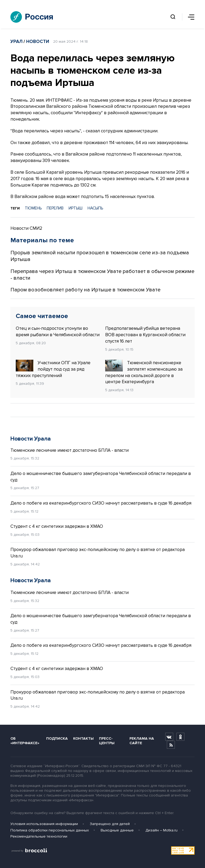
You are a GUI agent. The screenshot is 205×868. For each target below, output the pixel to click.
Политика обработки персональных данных (50, 830)
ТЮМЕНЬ (33, 208)
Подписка (57, 738)
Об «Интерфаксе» (25, 741)
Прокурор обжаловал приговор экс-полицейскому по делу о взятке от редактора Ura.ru (98, 553)
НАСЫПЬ (95, 208)
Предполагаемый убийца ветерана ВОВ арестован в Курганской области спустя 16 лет (145, 335)
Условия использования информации (44, 824)
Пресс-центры (107, 741)
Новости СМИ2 (26, 228)
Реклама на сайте (142, 741)
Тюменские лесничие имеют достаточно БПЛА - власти (70, 450)
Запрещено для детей (110, 824)
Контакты (83, 738)
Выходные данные (117, 830)
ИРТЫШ (76, 208)
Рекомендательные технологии (39, 836)
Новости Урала (31, 439)
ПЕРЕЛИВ (55, 208)
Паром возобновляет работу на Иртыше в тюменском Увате (85, 290)
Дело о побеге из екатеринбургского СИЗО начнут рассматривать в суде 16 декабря (101, 503)
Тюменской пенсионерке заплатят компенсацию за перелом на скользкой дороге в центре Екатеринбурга (144, 372)
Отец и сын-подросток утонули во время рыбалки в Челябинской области (58, 332)
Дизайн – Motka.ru (161, 830)
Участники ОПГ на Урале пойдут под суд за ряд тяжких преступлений (53, 369)
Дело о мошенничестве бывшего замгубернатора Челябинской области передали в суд (101, 477)
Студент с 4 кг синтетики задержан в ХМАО (57, 526)
